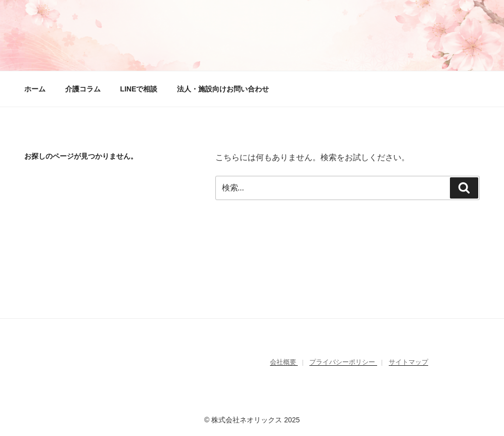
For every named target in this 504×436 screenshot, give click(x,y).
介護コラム (83, 89)
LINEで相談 (139, 89)
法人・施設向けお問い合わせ (223, 89)
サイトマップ (408, 362)
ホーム (35, 89)
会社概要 (284, 362)
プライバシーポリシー (343, 362)
